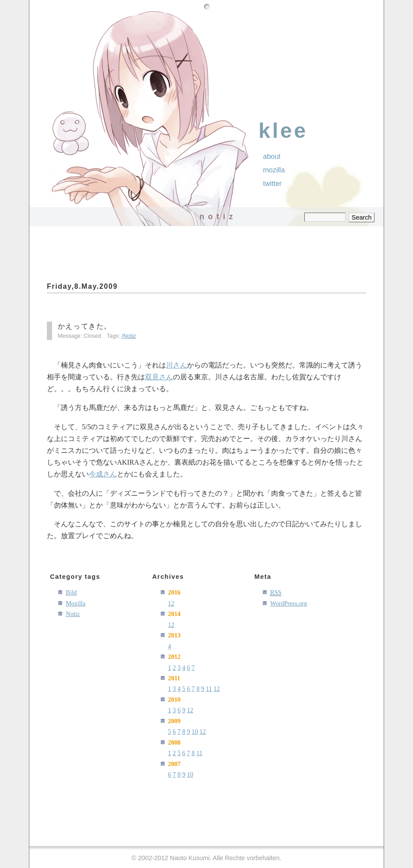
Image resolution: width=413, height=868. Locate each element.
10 (195, 731)
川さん (176, 365)
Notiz (129, 336)
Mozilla (274, 170)
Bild (71, 592)
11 (209, 689)
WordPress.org (289, 603)
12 (171, 603)
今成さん (103, 474)
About (272, 156)
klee (283, 131)
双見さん (159, 377)
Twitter (273, 184)
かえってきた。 (85, 326)
